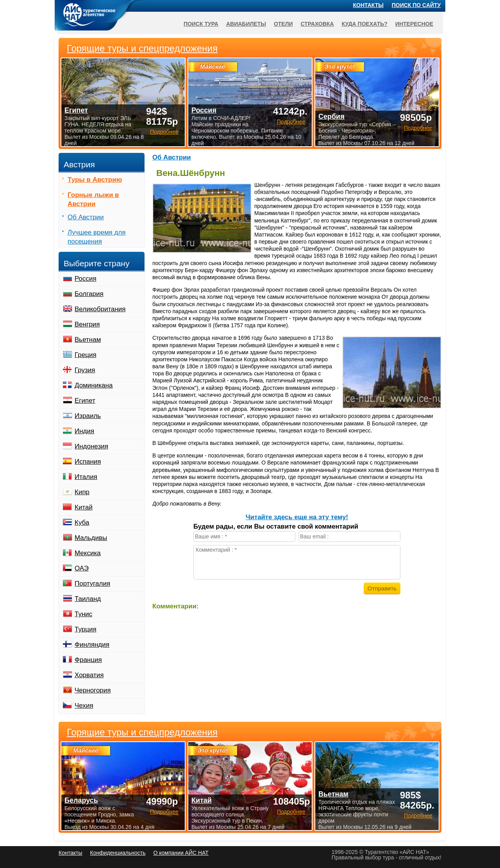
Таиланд (88, 599)
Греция (86, 355)
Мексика (88, 553)
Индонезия (91, 446)
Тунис (83, 614)
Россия (86, 279)
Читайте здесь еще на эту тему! (297, 517)
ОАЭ (82, 568)
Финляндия (92, 645)
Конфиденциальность (118, 853)
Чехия (84, 706)
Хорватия (89, 675)
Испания (88, 462)
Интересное (414, 24)
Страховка (317, 24)
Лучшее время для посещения (97, 237)
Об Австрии (172, 157)
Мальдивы (91, 538)
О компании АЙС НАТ (181, 853)
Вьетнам (88, 340)
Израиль (88, 416)
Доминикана (94, 385)
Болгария (89, 294)
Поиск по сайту (416, 5)
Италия (86, 477)
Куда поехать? (365, 24)
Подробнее (164, 812)
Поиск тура (201, 24)
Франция (88, 660)
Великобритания (100, 309)
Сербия (331, 117)
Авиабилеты (246, 24)
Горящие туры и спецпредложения (142, 732)
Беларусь (81, 800)
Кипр (82, 492)
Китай (84, 507)
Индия (84, 431)
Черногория (93, 690)
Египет (85, 401)
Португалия (92, 584)
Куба (82, 523)
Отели (283, 24)
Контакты (368, 5)
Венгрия (87, 324)
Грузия (85, 370)
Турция (86, 629)
